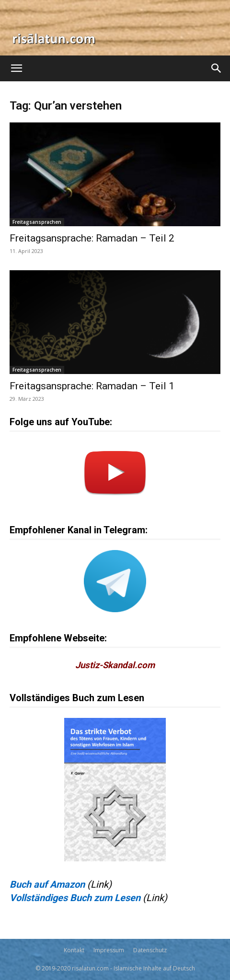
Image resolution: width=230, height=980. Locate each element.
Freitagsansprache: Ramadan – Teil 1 (92, 386)
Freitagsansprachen (37, 222)
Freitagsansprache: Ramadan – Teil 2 (92, 238)
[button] (16, 68)
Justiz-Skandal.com (115, 665)
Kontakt (74, 950)
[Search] (217, 68)
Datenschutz (150, 950)
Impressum (109, 950)
